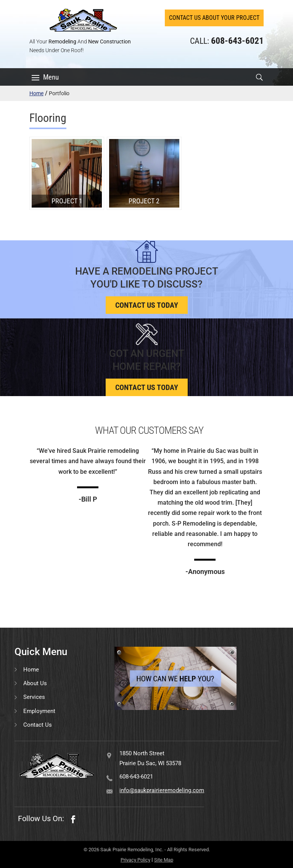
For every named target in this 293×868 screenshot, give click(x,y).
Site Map (164, 860)
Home (36, 93)
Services (34, 697)
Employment (39, 711)
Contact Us (38, 725)
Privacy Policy (135, 860)
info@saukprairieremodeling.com (162, 790)
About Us (35, 683)
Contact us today (147, 305)
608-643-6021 (136, 777)
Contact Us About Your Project (214, 18)
